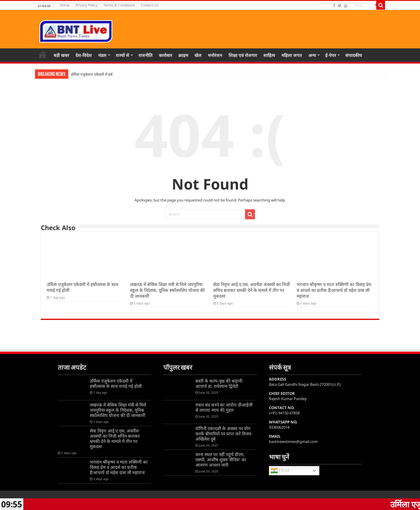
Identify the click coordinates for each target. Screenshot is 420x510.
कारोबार (166, 55)
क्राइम (183, 55)
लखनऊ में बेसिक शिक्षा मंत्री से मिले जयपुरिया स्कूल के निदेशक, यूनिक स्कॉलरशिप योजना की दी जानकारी (167, 290)
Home (65, 5)
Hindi (280, 471)
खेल (198, 55)
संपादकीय (354, 55)
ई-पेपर (331, 55)
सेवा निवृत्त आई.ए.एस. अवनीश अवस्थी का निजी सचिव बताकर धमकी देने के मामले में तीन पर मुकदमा (252, 290)
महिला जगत (292, 55)
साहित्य (269, 55)
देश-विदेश (84, 55)
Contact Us (150, 5)
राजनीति (146, 55)
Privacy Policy (86, 5)
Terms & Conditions (119, 5)
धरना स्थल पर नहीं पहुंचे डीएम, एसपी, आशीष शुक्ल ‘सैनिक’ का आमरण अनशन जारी (221, 460)
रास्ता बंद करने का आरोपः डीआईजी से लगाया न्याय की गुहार (224, 407)
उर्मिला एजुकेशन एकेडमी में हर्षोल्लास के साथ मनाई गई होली (116, 383)
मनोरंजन (215, 55)
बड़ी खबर (61, 55)
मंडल (102, 55)
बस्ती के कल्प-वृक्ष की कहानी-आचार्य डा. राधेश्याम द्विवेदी (219, 383)
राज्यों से (123, 55)
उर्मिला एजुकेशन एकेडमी (87, 75)
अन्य (312, 55)
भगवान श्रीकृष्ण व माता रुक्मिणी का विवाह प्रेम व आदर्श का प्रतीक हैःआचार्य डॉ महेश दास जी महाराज (334, 290)
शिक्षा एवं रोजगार (243, 55)
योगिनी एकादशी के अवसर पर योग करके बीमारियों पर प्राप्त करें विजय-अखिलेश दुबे (224, 434)
